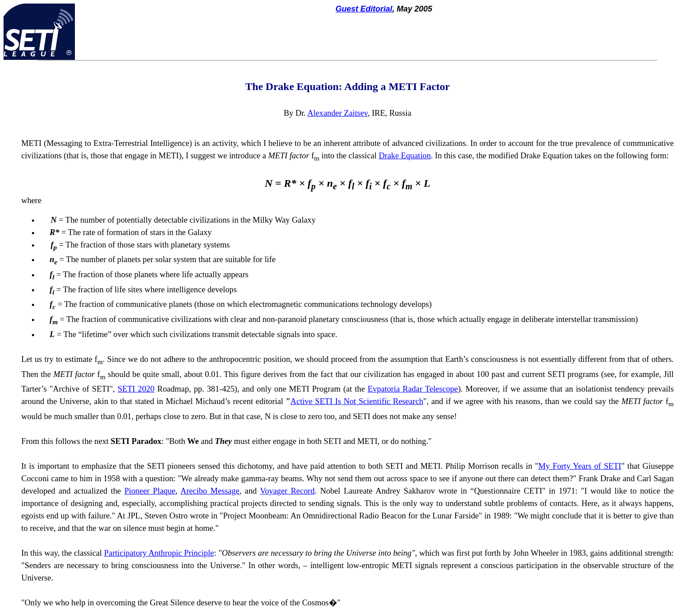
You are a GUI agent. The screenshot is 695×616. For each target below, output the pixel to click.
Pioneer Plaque (150, 491)
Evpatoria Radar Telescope (413, 389)
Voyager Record (287, 491)
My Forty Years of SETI (580, 466)
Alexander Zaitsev (337, 113)
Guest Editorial (364, 9)
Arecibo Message (210, 491)
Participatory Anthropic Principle (159, 553)
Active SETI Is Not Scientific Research (357, 401)
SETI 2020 (136, 389)
